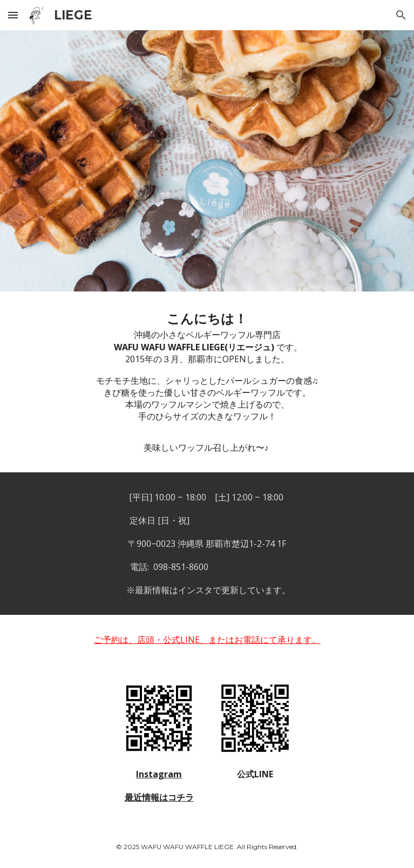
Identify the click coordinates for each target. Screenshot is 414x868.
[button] (13, 15)
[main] (207, 382)
